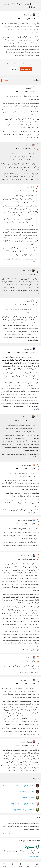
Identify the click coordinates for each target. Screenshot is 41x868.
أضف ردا (25, 92)
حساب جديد (26, 69)
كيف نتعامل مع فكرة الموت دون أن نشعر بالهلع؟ (18, 786)
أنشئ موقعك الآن (34, 856)
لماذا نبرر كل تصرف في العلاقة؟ (23, 792)
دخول (13, 69)
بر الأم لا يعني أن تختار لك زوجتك (23, 810)
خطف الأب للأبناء (29, 798)
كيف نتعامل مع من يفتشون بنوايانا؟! (22, 804)
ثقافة (33, 19)
